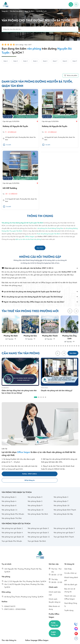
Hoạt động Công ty (71, 599)
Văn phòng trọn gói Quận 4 (12, 527)
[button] (76, 312)
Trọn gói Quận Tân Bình (37, 536)
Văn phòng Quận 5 (35, 496)
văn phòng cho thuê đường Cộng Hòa (50, 229)
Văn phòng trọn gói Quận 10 (13, 532)
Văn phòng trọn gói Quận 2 (38, 523)
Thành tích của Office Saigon (70, 592)
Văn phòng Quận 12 (36, 505)
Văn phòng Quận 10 (61, 500)
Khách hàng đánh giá (71, 574)
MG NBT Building (10, 189)
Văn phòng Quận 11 (9, 505)
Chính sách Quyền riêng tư (55, 595)
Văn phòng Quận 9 (35, 500)
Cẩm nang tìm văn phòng (11, 640)
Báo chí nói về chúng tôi (70, 585)
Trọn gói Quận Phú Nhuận (12, 536)
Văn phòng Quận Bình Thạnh (65, 505)
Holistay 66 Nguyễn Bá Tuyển (55, 127)
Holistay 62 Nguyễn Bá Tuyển (16, 127)
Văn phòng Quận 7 (61, 496)
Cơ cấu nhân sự (70, 568)
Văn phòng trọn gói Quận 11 (39, 532)
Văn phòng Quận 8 (9, 500)
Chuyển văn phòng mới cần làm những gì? (57, 392)
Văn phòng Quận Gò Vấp (63, 509)
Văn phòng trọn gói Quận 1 (12, 523)
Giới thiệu (68, 564)
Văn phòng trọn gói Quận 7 (64, 527)
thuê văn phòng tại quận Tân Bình (48, 234)
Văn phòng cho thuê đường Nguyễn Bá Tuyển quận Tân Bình (22, 223)
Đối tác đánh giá (71, 579)
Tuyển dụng (69, 605)
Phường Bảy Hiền (24, 138)
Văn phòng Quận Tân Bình (38, 509)
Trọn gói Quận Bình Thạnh (64, 532)
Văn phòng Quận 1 (9, 492)
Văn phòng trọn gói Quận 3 (64, 523)
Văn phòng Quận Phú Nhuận (13, 509)
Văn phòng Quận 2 (35, 492)
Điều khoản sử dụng (54, 603)
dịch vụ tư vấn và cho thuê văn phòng (28, 240)
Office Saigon (30, 237)
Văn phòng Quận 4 (9, 496)
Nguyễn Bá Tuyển (13, 138)
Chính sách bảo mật (55, 588)
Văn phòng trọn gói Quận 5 (38, 527)
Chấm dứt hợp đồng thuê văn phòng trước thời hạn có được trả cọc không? (19, 393)
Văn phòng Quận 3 (61, 492)
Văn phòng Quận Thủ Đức (12, 513)
